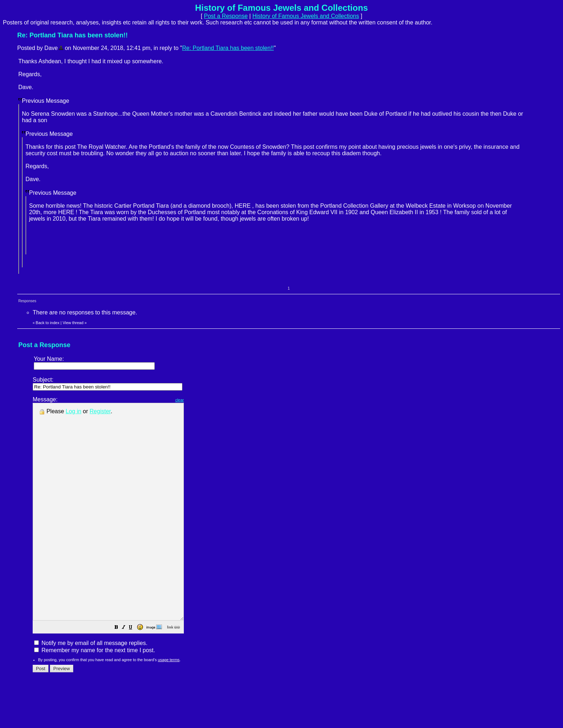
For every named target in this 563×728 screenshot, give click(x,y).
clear (197, 400)
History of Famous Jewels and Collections (306, 16)
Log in (74, 411)
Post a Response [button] (226, 16)
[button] (134, 671)
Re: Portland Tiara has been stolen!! (228, 48)
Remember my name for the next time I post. (95, 693)
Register (100, 411)
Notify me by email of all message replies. (91, 686)
